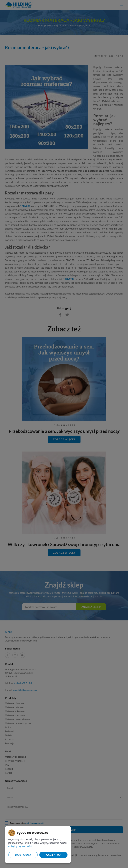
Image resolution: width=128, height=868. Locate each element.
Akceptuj (53, 855)
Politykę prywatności (20, 846)
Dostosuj (23, 855)
